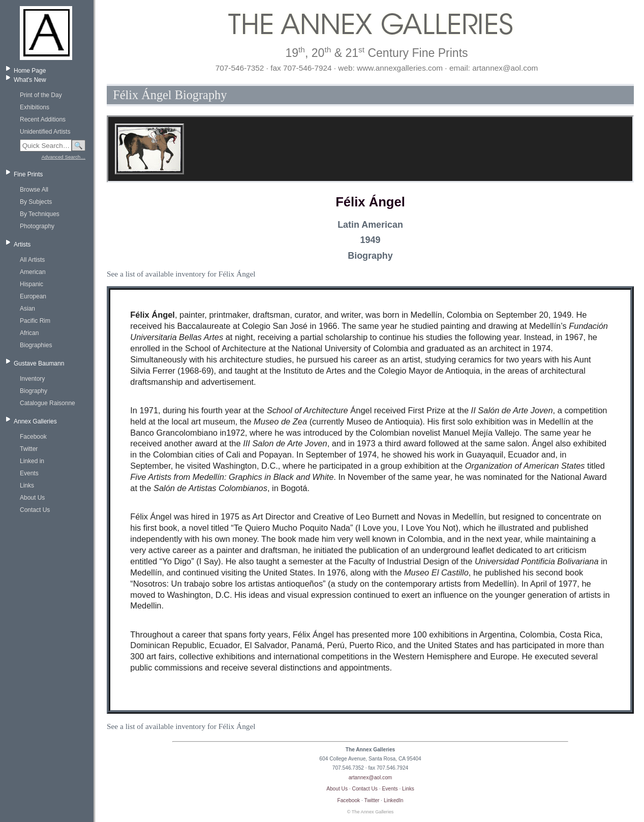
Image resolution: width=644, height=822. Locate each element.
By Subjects (36, 202)
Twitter (29, 449)
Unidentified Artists (45, 132)
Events (29, 473)
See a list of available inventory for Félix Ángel (181, 274)
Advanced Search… (64, 157)
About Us (32, 498)
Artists (22, 245)
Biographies (36, 345)
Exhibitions (35, 107)
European (33, 296)
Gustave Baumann (39, 363)
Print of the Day (41, 95)
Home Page (30, 71)
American (33, 272)
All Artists (32, 260)
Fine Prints (28, 174)
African (29, 333)
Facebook (33, 437)
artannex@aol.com (371, 778)
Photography (37, 226)
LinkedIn (394, 800)
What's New (30, 80)
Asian (27, 309)
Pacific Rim (35, 321)
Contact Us (35, 510)
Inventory (32, 379)
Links (27, 485)
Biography (34, 391)
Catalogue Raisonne (48, 403)
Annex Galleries (35, 421)
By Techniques (40, 214)
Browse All (34, 190)
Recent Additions (43, 119)
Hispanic (32, 284)
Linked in (32, 461)
